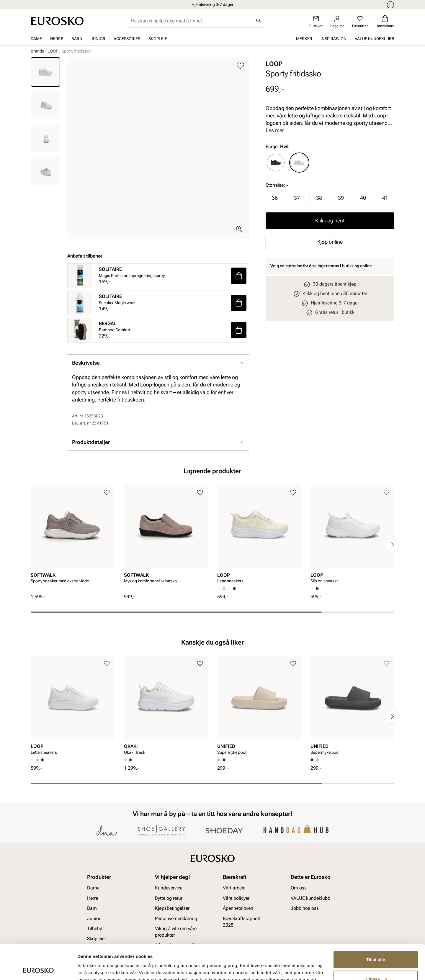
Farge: (277, 146)
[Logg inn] (337, 22)
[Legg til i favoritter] (240, 66)
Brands (37, 51)
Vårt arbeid (234, 888)
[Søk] (259, 21)
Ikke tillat (376, 964)
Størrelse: (275, 185)
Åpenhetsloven (238, 908)
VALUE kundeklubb (375, 39)
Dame (36, 39)
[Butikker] (316, 22)
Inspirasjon (334, 39)
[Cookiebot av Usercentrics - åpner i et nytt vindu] (38, 968)
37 (297, 198)
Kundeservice (169, 888)
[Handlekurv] (385, 22)
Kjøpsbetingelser (172, 908)
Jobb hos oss (305, 908)
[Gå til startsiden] (57, 21)
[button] (239, 276)
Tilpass (376, 944)
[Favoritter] (360, 22)
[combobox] (192, 21)
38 (319, 198)
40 (363, 198)
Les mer (275, 130)
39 (341, 198)
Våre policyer (236, 898)
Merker (304, 39)
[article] (73, 539)
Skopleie (158, 39)
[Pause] (390, 5)
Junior (98, 39)
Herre (57, 39)
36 (275, 198)
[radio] (276, 163)
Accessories (127, 39)
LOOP (53, 51)
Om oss (299, 888)
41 (385, 198)
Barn (77, 39)
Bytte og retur (169, 898)
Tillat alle (376, 925)
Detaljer (86, 968)
